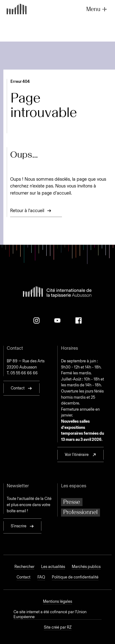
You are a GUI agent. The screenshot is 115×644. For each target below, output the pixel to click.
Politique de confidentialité (75, 577)
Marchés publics (86, 567)
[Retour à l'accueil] (17, 10)
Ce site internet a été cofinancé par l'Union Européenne (50, 614)
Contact (23, 577)
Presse (72, 502)
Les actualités (53, 567)
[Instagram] (36, 320)
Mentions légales (57, 601)
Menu (97, 9)
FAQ (41, 577)
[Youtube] (57, 320)
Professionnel (80, 512)
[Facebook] (79, 320)
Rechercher (24, 567)
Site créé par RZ (58, 627)
